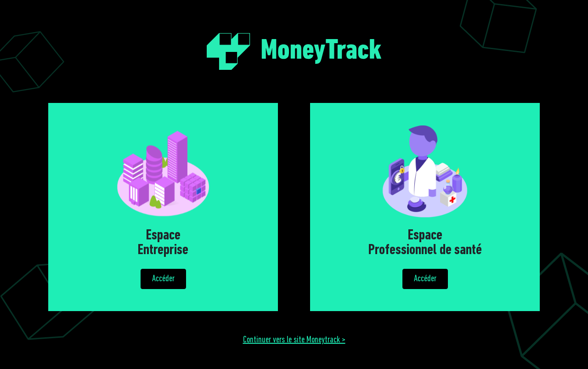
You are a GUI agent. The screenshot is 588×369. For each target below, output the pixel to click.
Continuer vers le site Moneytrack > (294, 340)
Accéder (163, 279)
